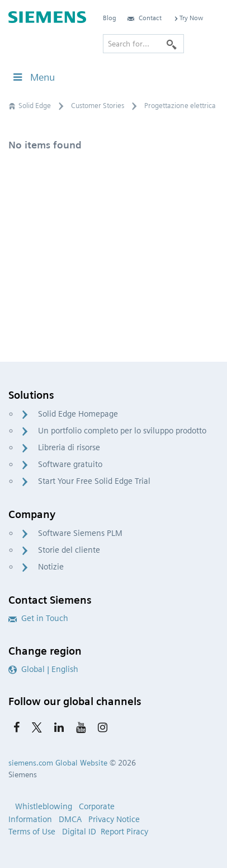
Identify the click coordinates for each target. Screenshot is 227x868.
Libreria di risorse (69, 447)
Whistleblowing (44, 806)
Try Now (188, 18)
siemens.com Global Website (58, 763)
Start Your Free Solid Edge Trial (94, 481)
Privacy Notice (114, 819)
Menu (33, 77)
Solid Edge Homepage (78, 414)
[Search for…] (143, 44)
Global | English (43, 669)
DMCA (70, 819)
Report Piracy (124, 832)
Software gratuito (70, 464)
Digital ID (79, 832)
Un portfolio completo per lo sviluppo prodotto (122, 431)
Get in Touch (38, 618)
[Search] (172, 44)
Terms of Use (32, 832)
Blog (110, 18)
